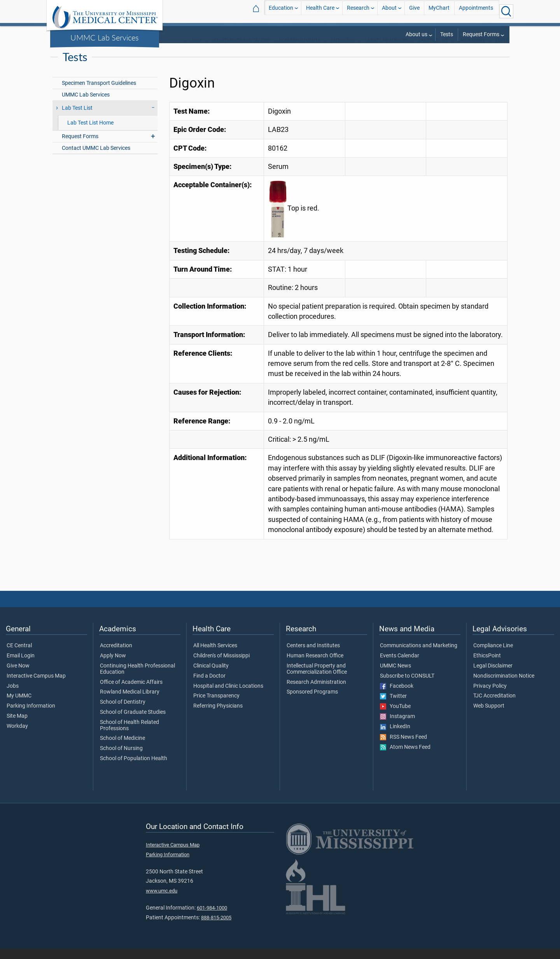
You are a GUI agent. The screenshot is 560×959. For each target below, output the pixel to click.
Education (281, 11)
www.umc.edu (162, 901)
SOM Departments (300, 50)
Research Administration (316, 692)
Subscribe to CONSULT (407, 686)
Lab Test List (433, 50)
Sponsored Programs (312, 702)
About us (416, 34)
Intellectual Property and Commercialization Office (317, 679)
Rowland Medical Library (130, 702)
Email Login (21, 666)
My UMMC (19, 706)
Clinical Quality (211, 676)
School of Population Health (134, 769)
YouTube (395, 717)
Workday (17, 736)
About (389, 11)
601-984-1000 (212, 918)
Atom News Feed (405, 757)
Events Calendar (400, 666)
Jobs (13, 696)
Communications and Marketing (419, 656)
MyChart (439, 11)
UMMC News (395, 676)
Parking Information (31, 716)
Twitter (393, 706)
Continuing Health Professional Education (137, 679)
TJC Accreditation (494, 706)
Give (414, 11)
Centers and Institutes (313, 656)
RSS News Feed (403, 747)
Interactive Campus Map (36, 686)
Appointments (476, 11)
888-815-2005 (216, 928)
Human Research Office (315, 666)
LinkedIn (395, 737)
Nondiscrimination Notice (504, 686)
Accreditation (116, 656)
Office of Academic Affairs (131, 692)
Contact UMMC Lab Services (96, 158)
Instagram (397, 727)
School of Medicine (122, 748)
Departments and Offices (241, 50)
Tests (447, 34)
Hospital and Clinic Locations (228, 696)
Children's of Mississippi (221, 666)
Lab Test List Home (90, 133)
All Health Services (215, 656)
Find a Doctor (209, 686)
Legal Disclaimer (493, 676)
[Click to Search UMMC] (506, 11)
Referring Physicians (218, 716)
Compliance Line (493, 656)
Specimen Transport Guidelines (99, 93)
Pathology (343, 50)
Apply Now (113, 666)
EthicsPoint (487, 666)
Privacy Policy (490, 696)
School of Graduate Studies (133, 722)
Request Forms (481, 34)
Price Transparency (216, 706)
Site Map (17, 726)
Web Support (489, 716)
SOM (197, 50)
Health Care (320, 11)
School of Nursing (121, 759)
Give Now (18, 676)
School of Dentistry (123, 712)
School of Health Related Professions (129, 736)
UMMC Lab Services (105, 37)
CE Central (19, 656)
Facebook (397, 696)
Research (358, 11)
